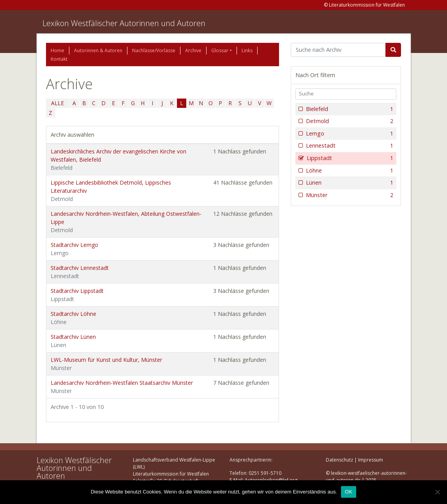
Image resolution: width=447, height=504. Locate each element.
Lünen (349, 183)
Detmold (349, 121)
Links (247, 50)
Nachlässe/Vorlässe (154, 50)
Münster (349, 195)
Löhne (349, 171)
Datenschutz (339, 460)
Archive (193, 50)
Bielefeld (349, 109)
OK (349, 492)
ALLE (57, 103)
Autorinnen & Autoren (98, 50)
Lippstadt (349, 158)
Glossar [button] (220, 50)
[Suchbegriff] (338, 50)
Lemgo (349, 134)
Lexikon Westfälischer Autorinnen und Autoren (124, 23)
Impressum (371, 460)
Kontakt (59, 59)
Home (57, 50)
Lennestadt (349, 146)
